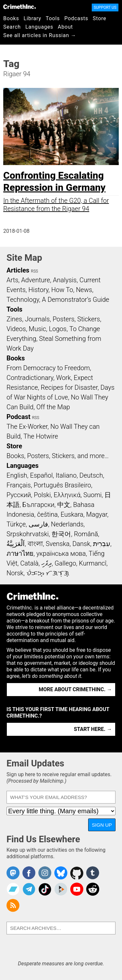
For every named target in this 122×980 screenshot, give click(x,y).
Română (86, 534)
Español (41, 475)
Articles (18, 270)
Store (99, 18)
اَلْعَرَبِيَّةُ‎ (16, 544)
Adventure (36, 280)
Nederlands (67, 524)
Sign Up (102, 825)
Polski (42, 495)
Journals (37, 319)
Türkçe (16, 524)
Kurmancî (93, 563)
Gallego (65, 563)
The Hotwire (41, 436)
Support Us (105, 7)
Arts (12, 280)
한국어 (61, 534)
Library (33, 18)
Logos (58, 329)
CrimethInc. (20, 7)
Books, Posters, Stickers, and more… (58, 456)
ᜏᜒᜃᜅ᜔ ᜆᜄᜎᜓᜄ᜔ (48, 573)
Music (37, 329)
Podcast (18, 417)
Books (11, 18)
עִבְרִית (102, 544)
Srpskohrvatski (28, 534)
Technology (23, 300)
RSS (34, 271)
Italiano (66, 475)
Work (64, 378)
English (17, 475)
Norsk (15, 573)
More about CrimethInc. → (75, 689)
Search (12, 27)
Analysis (65, 280)
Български (39, 505)
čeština (47, 514)
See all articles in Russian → (40, 35)
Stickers (89, 319)
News (84, 290)
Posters (64, 319)
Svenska (57, 544)
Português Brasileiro (62, 485)
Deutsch (91, 475)
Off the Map (53, 407)
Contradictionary (30, 378)
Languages (39, 27)
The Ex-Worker (27, 427)
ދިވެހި (47, 563)
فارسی (38, 524)
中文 (64, 505)
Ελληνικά (67, 495)
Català (29, 563)
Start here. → (93, 729)
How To (62, 290)
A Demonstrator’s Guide (76, 300)
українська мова (61, 553)
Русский (19, 495)
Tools (53, 18)
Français (19, 485)
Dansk (81, 544)
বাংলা (35, 544)
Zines (14, 319)
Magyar (97, 514)
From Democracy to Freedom (48, 368)
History (38, 290)
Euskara (72, 514)
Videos (16, 329)
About (65, 27)
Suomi (92, 495)
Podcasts (76, 18)
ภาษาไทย (20, 553)
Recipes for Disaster (69, 387)
